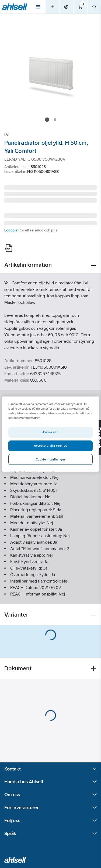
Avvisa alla (50, 432)
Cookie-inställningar (50, 459)
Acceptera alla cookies (50, 446)
